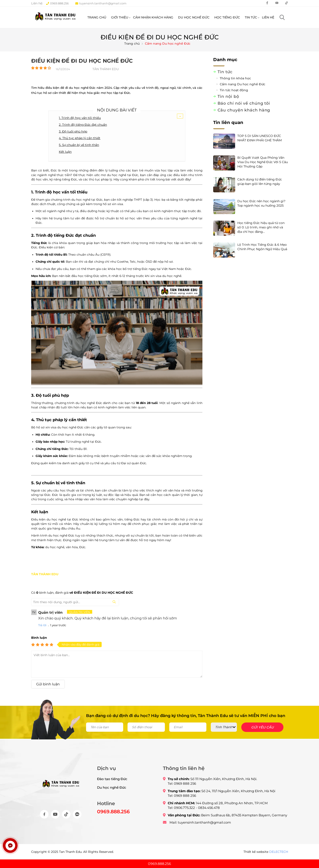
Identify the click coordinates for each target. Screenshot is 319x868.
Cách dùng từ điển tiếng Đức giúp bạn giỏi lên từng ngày (260, 190)
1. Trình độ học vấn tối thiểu (80, 129)
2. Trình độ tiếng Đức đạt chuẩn (83, 136)
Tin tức (251, 19)
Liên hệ (268, 19)
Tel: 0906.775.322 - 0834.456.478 (194, 816)
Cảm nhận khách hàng (153, 19)
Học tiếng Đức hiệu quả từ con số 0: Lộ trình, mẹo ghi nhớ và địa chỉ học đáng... (261, 236)
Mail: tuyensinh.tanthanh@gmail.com (200, 831)
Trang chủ (97, 19)
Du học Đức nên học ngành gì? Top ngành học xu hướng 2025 (261, 212)
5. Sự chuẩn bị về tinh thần (79, 156)
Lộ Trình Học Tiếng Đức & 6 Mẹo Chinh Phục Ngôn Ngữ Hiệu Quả (262, 255)
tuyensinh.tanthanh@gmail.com (101, 3)
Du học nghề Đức (194, 19)
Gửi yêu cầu (262, 735)
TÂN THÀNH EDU (45, 585)
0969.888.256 (57, 3)
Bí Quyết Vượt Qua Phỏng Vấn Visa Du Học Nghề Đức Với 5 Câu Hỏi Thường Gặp (263, 170)
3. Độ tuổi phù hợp (73, 142)
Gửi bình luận (48, 695)
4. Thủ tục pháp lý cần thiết (80, 149)
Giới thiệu (120, 19)
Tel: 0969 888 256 (182, 792)
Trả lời (42, 636)
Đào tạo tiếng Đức (112, 787)
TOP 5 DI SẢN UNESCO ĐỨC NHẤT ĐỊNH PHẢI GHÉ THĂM (260, 147)
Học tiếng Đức (227, 19)
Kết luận (65, 162)
